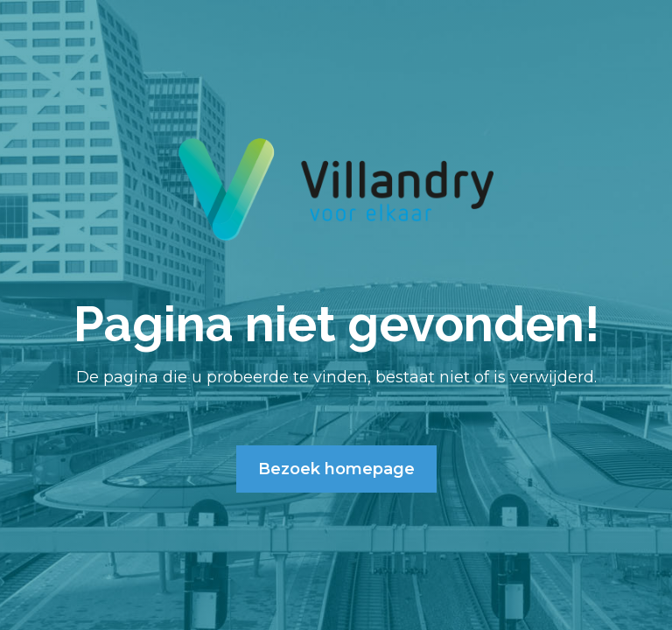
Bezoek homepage (336, 469)
